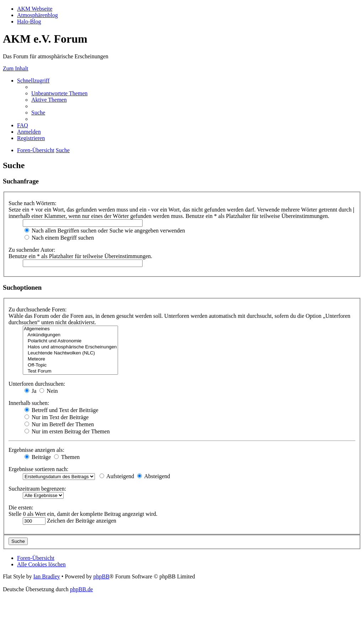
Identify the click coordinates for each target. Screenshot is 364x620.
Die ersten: (21, 507)
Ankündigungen (70, 335)
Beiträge (38, 457)
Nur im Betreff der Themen (59, 424)
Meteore (70, 359)
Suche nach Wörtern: (33, 203)
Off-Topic (70, 365)
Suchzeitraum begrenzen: (37, 489)
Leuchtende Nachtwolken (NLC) (70, 353)
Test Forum (70, 371)
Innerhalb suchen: (29, 403)
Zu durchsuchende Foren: (38, 309)
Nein (49, 391)
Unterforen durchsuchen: (37, 384)
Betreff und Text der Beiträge (61, 410)
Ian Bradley (47, 576)
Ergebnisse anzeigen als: (36, 450)
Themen (67, 457)
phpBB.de (81, 589)
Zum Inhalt (16, 68)
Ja (30, 391)
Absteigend (154, 476)
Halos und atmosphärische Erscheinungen (70, 347)
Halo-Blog (29, 22)
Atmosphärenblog (38, 15)
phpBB (101, 576)
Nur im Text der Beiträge (57, 417)
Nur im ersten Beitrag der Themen (67, 431)
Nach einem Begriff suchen (59, 238)
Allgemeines (70, 329)
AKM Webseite (35, 9)
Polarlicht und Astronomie (70, 341)
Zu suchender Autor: (32, 250)
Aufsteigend (117, 476)
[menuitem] (59, 93)
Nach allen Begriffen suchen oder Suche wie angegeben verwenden (105, 231)
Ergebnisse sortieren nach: (39, 469)
